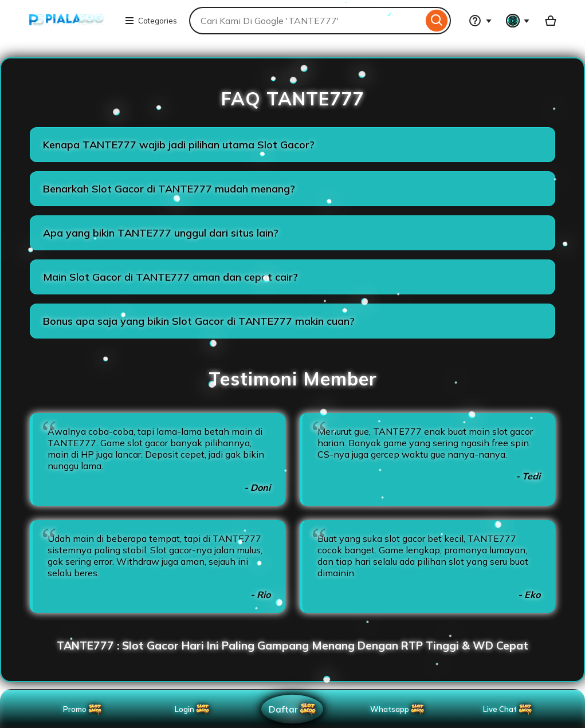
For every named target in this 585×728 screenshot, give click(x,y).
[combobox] (306, 21)
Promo (83, 709)
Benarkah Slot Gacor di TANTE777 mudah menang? (169, 189)
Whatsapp (400, 709)
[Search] (437, 21)
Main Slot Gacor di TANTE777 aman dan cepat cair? (170, 277)
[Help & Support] (480, 21)
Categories (151, 21)
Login (193, 709)
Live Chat (508, 709)
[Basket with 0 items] (551, 21)
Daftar (294, 709)
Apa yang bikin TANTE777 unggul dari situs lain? (161, 233)
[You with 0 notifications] (518, 21)
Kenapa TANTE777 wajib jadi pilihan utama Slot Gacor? (179, 145)
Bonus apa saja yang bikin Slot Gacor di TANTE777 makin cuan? (199, 321)
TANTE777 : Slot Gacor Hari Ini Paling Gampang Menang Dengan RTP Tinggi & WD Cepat (292, 646)
